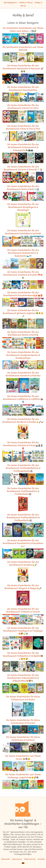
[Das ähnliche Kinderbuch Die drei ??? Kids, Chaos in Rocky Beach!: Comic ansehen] (31, 666)
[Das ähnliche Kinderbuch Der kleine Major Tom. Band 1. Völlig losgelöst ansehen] (32, 79)
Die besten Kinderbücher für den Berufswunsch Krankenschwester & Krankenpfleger (23, 355)
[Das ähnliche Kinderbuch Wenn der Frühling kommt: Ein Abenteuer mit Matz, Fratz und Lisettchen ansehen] (24, 263)
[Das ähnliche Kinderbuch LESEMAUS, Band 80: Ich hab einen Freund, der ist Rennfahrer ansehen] (39, 554)
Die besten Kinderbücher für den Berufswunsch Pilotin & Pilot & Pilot (23, 127)
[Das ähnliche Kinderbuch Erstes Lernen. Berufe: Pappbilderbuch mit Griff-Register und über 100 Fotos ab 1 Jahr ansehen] (25, 285)
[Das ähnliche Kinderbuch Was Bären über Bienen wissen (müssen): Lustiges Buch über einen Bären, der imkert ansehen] (6, 57)
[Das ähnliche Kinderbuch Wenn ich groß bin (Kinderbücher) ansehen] (6, 302)
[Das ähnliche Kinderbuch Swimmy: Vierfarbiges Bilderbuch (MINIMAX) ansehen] (6, 263)
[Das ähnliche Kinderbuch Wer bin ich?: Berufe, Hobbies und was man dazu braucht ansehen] (23, 504)
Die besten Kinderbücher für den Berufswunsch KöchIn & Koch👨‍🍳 (23, 333)
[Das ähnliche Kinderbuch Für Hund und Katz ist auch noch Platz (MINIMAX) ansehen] (15, 748)
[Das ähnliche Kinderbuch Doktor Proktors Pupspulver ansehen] (30, 766)
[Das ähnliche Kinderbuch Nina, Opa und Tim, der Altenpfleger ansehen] (23, 220)
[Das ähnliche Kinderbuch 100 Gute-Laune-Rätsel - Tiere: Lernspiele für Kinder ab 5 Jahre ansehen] (32, 39)
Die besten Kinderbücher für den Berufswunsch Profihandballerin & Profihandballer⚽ (23, 518)
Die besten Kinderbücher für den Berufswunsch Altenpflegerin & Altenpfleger (23, 207)
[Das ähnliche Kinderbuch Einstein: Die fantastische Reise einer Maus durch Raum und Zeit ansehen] (25, 729)
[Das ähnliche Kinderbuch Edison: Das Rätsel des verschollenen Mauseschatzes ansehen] (16, 729)
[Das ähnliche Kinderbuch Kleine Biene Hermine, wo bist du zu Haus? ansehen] (39, 57)
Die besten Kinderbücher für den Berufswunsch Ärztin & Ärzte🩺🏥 (23, 188)
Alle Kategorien (10, 3)
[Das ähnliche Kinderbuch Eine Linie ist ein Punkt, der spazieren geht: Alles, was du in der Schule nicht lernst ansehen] (6, 479)
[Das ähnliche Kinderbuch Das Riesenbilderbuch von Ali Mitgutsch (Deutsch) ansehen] (41, 729)
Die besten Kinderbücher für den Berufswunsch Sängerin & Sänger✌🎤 (23, 587)
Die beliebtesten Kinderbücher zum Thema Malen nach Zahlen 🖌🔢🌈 (23, 29)
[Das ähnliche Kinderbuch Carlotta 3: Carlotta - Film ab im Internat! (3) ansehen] (31, 158)
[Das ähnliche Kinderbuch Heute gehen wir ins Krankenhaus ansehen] (32, 365)
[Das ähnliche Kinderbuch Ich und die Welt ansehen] (38, 643)
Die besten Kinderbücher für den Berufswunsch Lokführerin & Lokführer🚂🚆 (23, 399)
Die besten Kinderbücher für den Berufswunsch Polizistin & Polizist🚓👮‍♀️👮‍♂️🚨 (23, 445)
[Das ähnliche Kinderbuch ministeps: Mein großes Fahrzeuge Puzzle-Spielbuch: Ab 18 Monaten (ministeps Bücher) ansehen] (14, 97)
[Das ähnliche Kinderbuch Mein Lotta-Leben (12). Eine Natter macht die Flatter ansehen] (24, 688)
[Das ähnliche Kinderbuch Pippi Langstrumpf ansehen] (31, 116)
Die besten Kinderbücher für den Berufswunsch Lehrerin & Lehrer (23, 107)
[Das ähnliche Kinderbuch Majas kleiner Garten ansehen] (31, 324)
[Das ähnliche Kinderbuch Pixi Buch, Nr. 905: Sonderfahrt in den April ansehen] (24, 241)
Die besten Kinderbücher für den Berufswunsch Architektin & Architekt (23, 232)
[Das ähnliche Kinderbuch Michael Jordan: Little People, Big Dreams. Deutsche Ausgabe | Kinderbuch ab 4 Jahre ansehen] (31, 479)
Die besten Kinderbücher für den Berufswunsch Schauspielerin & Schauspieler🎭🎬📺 (23, 147)
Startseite (6, 859)
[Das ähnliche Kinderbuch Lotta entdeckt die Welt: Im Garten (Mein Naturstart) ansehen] (22, 324)
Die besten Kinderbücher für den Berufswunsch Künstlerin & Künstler (23, 374)
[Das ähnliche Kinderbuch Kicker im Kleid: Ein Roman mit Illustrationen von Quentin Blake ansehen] (33, 263)
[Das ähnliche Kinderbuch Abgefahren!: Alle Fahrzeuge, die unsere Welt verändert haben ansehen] (31, 136)
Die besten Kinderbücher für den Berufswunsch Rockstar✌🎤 (23, 563)
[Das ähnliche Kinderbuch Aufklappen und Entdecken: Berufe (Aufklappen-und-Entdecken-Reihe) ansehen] (15, 365)
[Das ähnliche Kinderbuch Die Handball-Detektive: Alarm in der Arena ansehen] (17, 530)
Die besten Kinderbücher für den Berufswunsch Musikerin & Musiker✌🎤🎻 (23, 420)
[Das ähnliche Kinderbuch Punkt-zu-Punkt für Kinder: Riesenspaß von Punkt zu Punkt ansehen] (23, 39)
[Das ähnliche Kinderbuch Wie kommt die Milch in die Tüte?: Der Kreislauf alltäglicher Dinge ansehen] (39, 666)
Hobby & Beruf (26, 3)
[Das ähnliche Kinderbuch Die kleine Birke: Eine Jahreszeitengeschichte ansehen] (25, 748)
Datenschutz (30, 859)
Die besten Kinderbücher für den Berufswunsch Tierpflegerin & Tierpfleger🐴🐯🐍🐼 (23, 631)
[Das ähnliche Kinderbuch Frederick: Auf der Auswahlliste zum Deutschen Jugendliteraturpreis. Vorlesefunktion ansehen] (6, 748)
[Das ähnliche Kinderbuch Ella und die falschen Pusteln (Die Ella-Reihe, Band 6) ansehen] (24, 196)
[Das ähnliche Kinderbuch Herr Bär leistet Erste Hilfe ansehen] (7, 196)
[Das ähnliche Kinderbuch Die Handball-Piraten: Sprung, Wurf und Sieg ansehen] (39, 530)
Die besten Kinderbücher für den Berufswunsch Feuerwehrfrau (23, 88)
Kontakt (41, 859)
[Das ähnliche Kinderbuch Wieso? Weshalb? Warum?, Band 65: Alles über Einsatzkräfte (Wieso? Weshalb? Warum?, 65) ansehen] (23, 97)
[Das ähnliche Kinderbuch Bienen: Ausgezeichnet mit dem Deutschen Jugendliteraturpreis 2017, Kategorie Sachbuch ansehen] (14, 57)
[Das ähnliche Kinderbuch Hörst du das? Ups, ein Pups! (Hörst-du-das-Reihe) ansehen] (7, 766)
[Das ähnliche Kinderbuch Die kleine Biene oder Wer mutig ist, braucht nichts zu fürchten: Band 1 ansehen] (30, 57)
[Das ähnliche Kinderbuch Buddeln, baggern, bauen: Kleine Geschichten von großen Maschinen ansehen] (33, 729)
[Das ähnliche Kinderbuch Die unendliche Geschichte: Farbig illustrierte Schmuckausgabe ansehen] (40, 748)
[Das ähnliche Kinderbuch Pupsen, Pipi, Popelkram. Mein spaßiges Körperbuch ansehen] (39, 766)
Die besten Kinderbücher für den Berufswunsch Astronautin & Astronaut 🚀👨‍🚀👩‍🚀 (23, 68)
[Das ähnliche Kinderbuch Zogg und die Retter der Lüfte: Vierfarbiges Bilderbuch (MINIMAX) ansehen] (16, 196)
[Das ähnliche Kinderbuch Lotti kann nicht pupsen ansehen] (15, 766)
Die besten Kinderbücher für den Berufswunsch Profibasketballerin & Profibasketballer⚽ (23, 468)
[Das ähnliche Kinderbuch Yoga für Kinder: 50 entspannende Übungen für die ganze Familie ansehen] (40, 784)
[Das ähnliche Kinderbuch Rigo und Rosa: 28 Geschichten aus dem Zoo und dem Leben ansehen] (32, 177)
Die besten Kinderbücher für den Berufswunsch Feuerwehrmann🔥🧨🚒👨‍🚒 (23, 294)
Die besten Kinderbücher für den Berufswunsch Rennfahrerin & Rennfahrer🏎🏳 (23, 543)
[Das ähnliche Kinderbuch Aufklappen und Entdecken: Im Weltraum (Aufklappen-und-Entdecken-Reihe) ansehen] (7, 79)
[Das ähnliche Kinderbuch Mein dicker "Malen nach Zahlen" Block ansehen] (15, 39)
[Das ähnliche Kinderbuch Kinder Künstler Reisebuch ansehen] (40, 136)
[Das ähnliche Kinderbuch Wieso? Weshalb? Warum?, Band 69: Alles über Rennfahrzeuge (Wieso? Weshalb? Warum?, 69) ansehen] (7, 554)
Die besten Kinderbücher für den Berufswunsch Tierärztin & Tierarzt (23, 610)
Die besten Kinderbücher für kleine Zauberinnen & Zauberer (23, 738)
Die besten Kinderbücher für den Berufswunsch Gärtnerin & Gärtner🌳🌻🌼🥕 (23, 313)
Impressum (17, 859)
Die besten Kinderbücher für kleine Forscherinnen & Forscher (23, 721)
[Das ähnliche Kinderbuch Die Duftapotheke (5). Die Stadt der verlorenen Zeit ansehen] (40, 263)
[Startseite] (23, 809)
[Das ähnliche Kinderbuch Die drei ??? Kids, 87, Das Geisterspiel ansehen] (23, 479)
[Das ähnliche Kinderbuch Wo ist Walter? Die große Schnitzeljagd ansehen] (40, 688)
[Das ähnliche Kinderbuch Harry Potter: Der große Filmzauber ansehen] (39, 158)
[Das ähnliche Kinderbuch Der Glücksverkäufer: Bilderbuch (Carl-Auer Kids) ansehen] (15, 666)
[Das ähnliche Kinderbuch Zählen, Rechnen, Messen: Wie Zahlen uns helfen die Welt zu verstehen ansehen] (28, 709)
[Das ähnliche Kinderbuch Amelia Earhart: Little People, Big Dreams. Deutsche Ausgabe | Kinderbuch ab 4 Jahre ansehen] (13, 136)
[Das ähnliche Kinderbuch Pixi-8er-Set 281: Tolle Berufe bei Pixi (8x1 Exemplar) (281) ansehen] (30, 241)
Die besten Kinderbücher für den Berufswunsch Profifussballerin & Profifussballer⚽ (23, 491)
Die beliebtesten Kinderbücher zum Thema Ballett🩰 (23, 48)
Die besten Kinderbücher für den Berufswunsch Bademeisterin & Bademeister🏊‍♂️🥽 (23, 253)
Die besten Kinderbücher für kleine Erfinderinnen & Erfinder (23, 698)
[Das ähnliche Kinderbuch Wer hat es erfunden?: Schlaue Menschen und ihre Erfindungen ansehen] (17, 709)
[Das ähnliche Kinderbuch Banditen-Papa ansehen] (16, 554)
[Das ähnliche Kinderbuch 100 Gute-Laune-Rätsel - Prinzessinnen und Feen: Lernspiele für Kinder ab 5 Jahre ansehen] (40, 39)
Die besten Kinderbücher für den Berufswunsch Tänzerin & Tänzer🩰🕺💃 (23, 168)
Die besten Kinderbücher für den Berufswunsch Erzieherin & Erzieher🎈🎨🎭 (23, 275)
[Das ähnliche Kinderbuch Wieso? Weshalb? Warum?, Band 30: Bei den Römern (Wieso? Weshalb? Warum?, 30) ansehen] (17, 241)
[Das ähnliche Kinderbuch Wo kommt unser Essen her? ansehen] (22, 666)
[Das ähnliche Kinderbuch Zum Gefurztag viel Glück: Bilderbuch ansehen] (22, 766)
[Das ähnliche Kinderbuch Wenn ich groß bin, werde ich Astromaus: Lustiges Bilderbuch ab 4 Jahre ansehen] (23, 79)
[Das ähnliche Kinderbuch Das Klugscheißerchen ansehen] (23, 116)
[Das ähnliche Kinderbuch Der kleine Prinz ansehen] (6, 136)
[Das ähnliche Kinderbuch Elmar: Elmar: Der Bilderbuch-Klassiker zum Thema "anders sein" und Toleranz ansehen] (14, 177)
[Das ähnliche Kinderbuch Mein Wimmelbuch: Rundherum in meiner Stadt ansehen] (6, 97)
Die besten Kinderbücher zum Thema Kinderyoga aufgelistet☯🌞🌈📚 (23, 776)
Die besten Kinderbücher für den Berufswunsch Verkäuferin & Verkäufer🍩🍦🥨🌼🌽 (23, 656)
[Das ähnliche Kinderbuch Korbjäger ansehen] (15, 479)
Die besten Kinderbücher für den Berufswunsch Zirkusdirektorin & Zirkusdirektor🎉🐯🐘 (23, 678)
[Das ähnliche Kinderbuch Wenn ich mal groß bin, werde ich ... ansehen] (23, 432)
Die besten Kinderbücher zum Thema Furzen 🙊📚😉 (23, 757)
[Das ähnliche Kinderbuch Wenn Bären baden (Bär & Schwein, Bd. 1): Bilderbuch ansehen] (14, 263)
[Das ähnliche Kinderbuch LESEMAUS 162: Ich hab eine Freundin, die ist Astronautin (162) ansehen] (16, 285)
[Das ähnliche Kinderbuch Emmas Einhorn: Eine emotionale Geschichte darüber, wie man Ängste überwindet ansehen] (33, 748)
